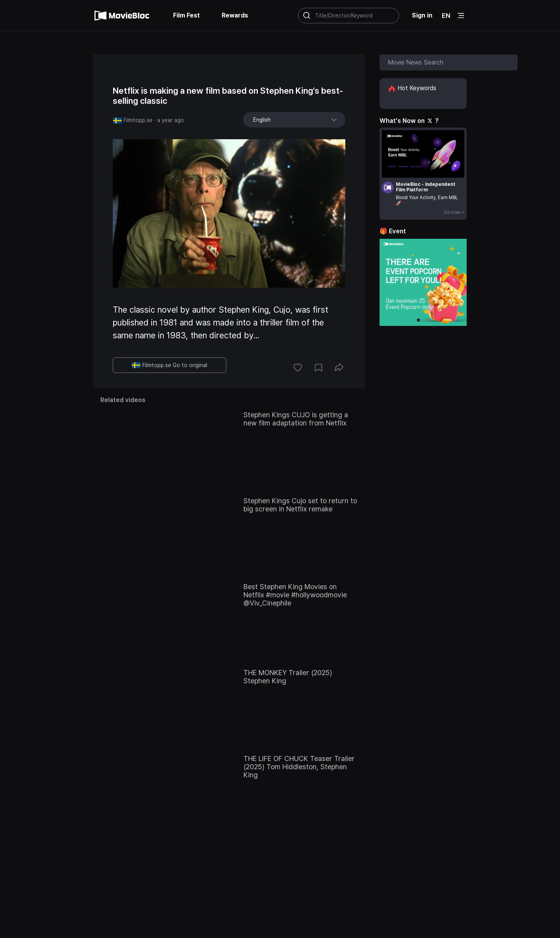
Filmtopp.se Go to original (169, 365)
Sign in (422, 15)
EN (446, 16)
